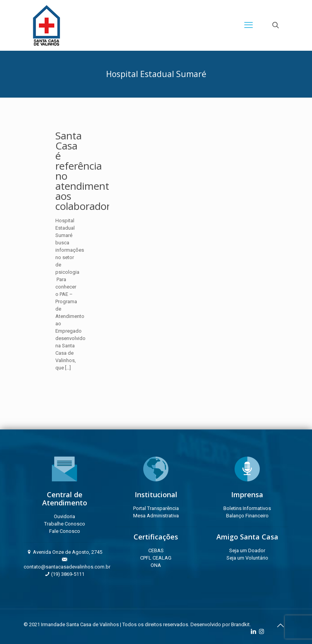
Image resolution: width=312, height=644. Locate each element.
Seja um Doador (247, 550)
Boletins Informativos (247, 508)
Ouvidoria (64, 516)
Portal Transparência (156, 508)
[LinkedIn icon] (253, 632)
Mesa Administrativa (156, 516)
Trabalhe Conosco (65, 524)
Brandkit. (241, 624)
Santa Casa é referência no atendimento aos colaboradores (88, 171)
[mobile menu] (249, 25)
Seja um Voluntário (247, 558)
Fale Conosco (65, 531)
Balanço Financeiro (247, 516)
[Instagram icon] (261, 632)
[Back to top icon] (280, 625)
